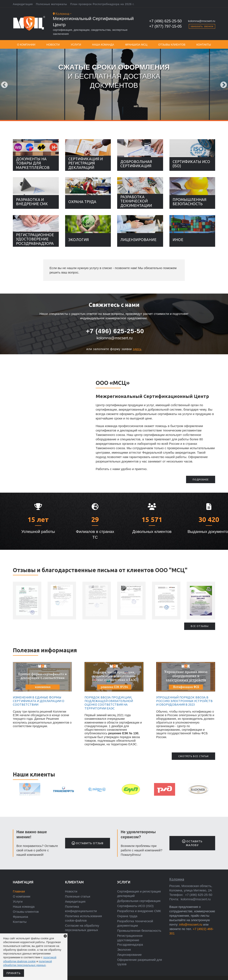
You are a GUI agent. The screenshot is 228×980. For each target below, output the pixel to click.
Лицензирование (138, 240)
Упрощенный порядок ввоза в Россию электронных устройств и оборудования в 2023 (184, 701)
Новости (53, 45)
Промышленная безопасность (189, 202)
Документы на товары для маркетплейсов (33, 163)
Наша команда (103, 45)
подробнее (201, 480)
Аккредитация (23, 4)
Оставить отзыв (88, 843)
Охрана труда (82, 202)
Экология (78, 240)
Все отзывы (200, 626)
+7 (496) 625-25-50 (166, 21)
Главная (19, 891)
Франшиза (20, 917)
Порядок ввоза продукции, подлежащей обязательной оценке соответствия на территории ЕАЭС (109, 703)
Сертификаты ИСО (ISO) (191, 164)
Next (224, 85)
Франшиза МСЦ (136, 45)
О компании (26, 45)
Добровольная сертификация (136, 164)
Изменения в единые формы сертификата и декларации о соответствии (39, 701)
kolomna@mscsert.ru (202, 21)
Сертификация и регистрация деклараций (86, 163)
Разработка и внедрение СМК (32, 202)
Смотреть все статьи (193, 756)
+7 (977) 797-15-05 (166, 26)
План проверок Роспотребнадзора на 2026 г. (102, 4)
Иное (178, 240)
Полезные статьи (78, 896)
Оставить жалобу (192, 843)
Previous (4, 85)
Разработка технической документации (136, 201)
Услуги (76, 45)
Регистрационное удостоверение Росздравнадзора (35, 239)
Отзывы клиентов (172, 45)
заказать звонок (202, 26)
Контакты (204, 45)
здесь (137, 349)
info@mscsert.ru (191, 924)
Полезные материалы (52, 4)
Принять (14, 973)
